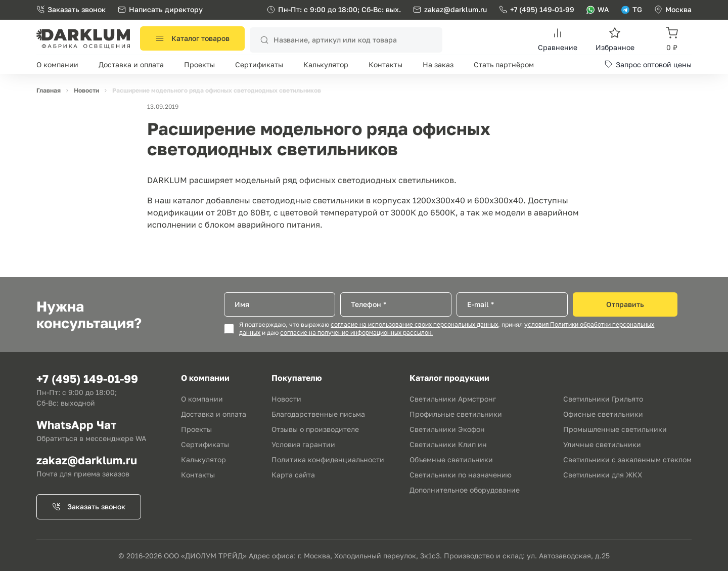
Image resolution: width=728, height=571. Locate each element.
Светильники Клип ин (448, 444)
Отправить (625, 304)
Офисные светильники (603, 414)
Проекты (199, 64)
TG (632, 9)
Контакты (385, 64)
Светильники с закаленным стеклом (627, 459)
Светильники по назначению (461, 475)
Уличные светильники (602, 444)
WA (598, 9)
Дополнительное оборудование (465, 490)
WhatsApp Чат (76, 425)
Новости (286, 399)
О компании (57, 64)
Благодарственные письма (318, 414)
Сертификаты (259, 64)
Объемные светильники (451, 459)
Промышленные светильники (615, 429)
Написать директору (160, 9)
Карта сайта (293, 475)
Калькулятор (326, 64)
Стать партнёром (504, 64)
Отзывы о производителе (315, 429)
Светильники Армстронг (453, 399)
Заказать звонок (71, 9)
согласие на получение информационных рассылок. (356, 333)
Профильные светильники (456, 414)
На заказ (438, 64)
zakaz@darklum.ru (456, 9)
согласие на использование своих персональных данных (414, 325)
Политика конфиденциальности (328, 459)
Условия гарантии (303, 444)
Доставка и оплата (131, 64)
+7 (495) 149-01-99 (537, 9)
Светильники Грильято (603, 399)
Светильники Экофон (447, 429)
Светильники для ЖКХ (603, 475)
